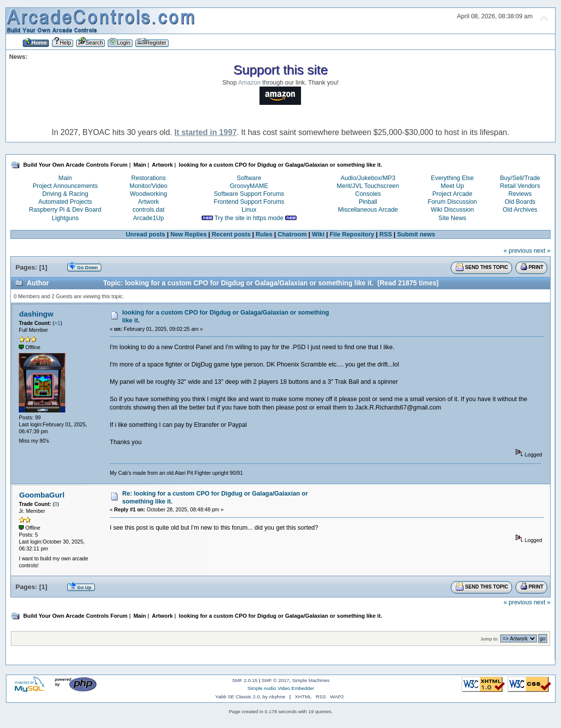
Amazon (250, 83)
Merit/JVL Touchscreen (368, 186)
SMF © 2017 (275, 680)
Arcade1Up (148, 218)
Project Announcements (65, 186)
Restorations (148, 178)
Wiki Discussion (453, 210)
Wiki (318, 234)
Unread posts (146, 234)
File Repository (352, 234)
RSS (386, 234)
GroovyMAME (249, 186)
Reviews (520, 194)
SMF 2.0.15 (245, 680)
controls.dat (148, 210)
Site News (452, 218)
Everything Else (453, 178)
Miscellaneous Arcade (368, 210)
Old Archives (520, 210)
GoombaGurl (42, 495)
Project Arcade (453, 194)
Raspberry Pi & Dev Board (65, 210)
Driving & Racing (65, 194)
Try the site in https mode (249, 218)
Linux (249, 210)
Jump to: (490, 639)
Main (65, 178)
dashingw (36, 314)
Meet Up (453, 186)
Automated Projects (65, 202)
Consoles (368, 194)
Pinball (368, 202)
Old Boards (520, 202)
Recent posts (231, 234)
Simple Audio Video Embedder (280, 688)
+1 (57, 323)
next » (542, 251)
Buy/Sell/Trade (520, 178)
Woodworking (149, 194)
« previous (518, 251)
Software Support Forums (249, 194)
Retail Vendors (520, 186)
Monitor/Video (149, 186)
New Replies (189, 234)
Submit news (416, 234)
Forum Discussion (452, 202)
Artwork (148, 202)
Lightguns (65, 218)
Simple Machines (311, 680)
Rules (264, 234)
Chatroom (292, 234)
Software (249, 178)
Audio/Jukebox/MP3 (368, 178)
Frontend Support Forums (249, 202)
